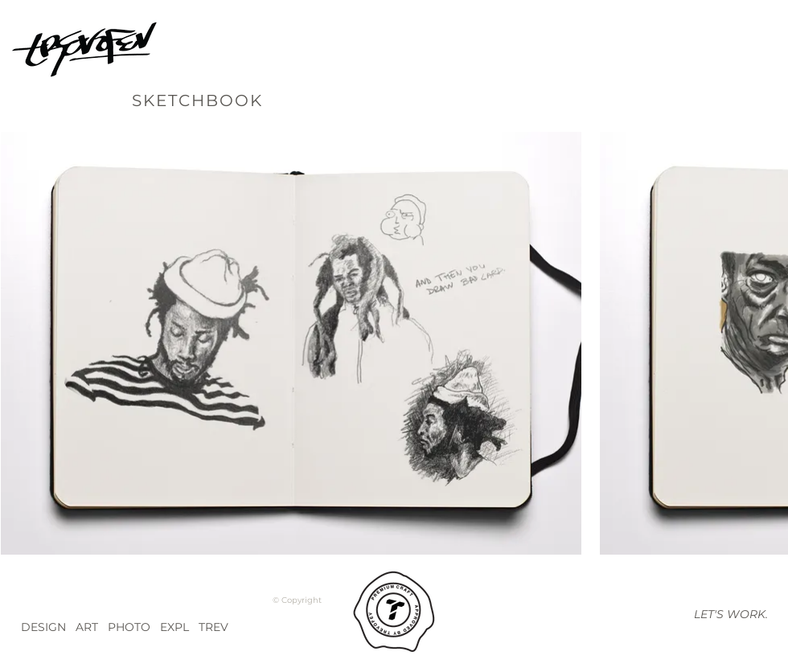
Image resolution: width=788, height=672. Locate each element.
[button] (731, 615)
